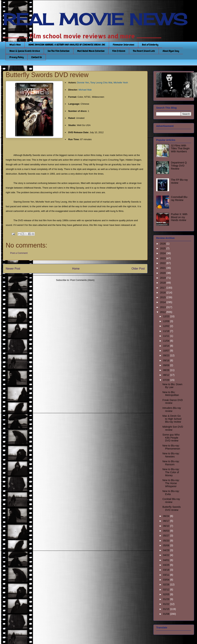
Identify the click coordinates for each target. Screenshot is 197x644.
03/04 (166, 580)
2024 (163, 253)
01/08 (166, 614)
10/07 (166, 351)
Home (76, 269)
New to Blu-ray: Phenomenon (171, 447)
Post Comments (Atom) (82, 280)
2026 (163, 244)
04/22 (166, 555)
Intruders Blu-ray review (172, 409)
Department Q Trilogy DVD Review (179, 166)
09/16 (166, 360)
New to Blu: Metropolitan (171, 394)
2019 (163, 278)
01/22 (166, 604)
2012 (163, 312)
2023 (163, 258)
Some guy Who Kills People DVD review (171, 438)
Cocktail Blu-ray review (171, 501)
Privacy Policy (17, 57)
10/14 (166, 346)
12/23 (166, 316)
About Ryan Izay (171, 51)
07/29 (166, 380)
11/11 (166, 336)
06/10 (166, 526)
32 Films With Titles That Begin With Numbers (180, 149)
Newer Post (13, 269)
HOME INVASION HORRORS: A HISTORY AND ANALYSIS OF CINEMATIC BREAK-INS (67, 45)
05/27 (166, 536)
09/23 (166, 355)
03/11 (166, 575)
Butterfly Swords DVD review (172, 508)
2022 (163, 263)
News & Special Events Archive (25, 51)
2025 (163, 248)
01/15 (166, 609)
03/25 (166, 565)
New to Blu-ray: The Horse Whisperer (171, 483)
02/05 (166, 594)
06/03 (166, 531)
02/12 (166, 590)
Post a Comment (19, 253)
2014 (163, 302)
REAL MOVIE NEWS (95, 19)
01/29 (166, 599)
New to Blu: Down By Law (172, 386)
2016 (163, 293)
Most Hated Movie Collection (91, 51)
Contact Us (37, 57)
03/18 (166, 570)
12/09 (166, 321)
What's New (15, 45)
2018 (163, 283)
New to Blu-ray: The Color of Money (171, 472)
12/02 (166, 326)
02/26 (166, 584)
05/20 (166, 541)
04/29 (166, 550)
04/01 (166, 560)
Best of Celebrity (150, 45)
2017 (163, 288)
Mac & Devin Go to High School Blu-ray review (172, 419)
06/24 (166, 516)
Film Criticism (119, 51)
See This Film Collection (59, 51)
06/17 (166, 521)
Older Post (138, 269)
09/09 (166, 365)
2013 (163, 307)
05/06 (166, 545)
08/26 (166, 370)
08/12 (166, 375)
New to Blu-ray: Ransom (171, 463)
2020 (163, 273)
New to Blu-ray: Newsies (171, 455)
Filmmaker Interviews (124, 45)
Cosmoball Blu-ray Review (180, 199)
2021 (163, 268)
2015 (163, 297)
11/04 (166, 341)
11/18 (166, 331)
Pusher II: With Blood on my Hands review (179, 217)
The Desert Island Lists (144, 51)
